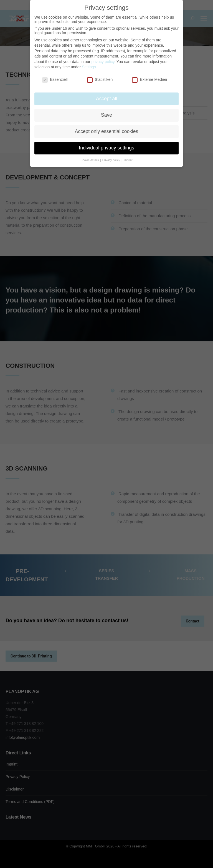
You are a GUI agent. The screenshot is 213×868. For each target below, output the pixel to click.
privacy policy (103, 62)
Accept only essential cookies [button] (107, 131)
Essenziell (55, 79)
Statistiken (100, 79)
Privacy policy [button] (112, 160)
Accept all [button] (106, 99)
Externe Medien (149, 79)
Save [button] (106, 115)
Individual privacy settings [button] (106, 148)
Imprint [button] (128, 160)
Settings (89, 67)
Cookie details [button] (90, 160)
